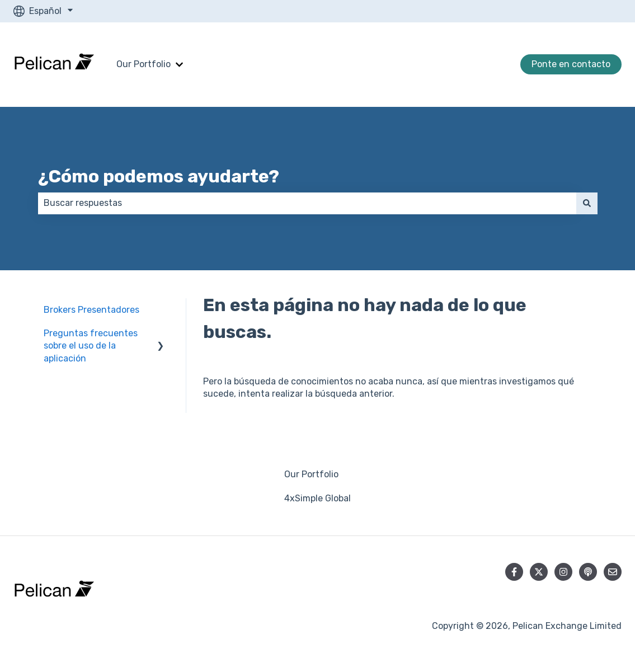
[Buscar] (587, 203)
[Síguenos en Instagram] (563, 572)
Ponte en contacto (571, 64)
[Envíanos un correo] (613, 572)
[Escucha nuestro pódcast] (588, 572)
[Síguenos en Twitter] (539, 572)
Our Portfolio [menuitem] (311, 474)
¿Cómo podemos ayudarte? (159, 176)
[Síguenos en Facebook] (514, 572)
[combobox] (307, 203)
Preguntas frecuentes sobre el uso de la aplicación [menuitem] (91, 346)
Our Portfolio (144, 64)
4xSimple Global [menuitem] (317, 498)
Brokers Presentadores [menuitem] (91, 310)
